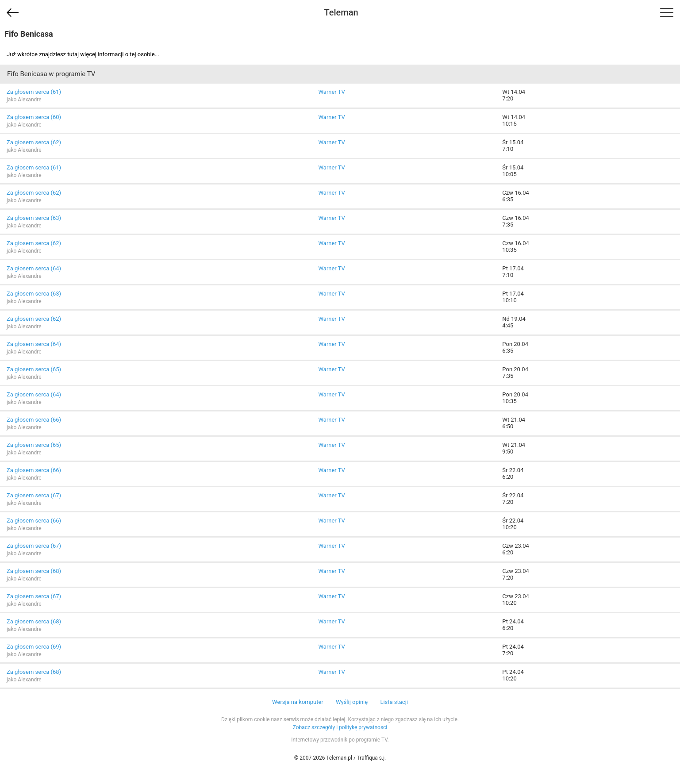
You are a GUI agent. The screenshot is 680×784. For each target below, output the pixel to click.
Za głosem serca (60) (34, 117)
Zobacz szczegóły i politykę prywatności (340, 727)
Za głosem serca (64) (34, 268)
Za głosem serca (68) (34, 571)
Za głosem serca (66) (34, 420)
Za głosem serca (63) (34, 218)
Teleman (341, 12)
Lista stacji (394, 702)
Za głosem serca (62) (34, 142)
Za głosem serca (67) (34, 495)
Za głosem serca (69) (34, 647)
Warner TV (331, 92)
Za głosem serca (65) (34, 369)
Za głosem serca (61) (34, 92)
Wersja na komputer (298, 702)
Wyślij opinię (352, 702)
